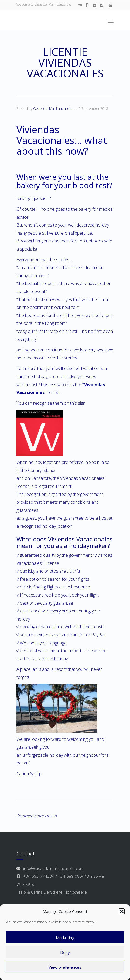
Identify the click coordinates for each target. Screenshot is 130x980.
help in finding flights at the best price (55, 587)
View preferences (65, 967)
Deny (65, 952)
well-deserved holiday (88, 225)
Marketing (65, 937)
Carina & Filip (30, 774)
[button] (122, 911)
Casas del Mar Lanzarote (53, 108)
